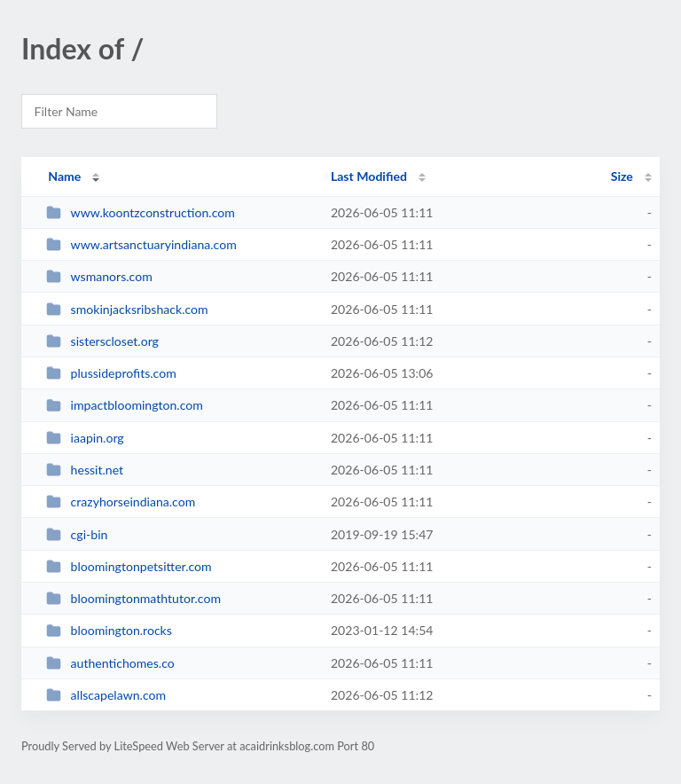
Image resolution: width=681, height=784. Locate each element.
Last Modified (369, 176)
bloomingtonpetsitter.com (129, 566)
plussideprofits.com (111, 373)
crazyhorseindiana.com (121, 502)
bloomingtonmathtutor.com (133, 598)
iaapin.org (85, 438)
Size (622, 176)
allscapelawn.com (106, 695)
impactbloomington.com (125, 405)
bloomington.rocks (109, 630)
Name (64, 176)
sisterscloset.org (102, 341)
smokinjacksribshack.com (127, 309)
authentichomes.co (110, 663)
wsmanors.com (99, 276)
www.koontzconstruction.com (141, 212)
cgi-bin (77, 534)
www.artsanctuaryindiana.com (141, 244)
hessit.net (85, 470)
